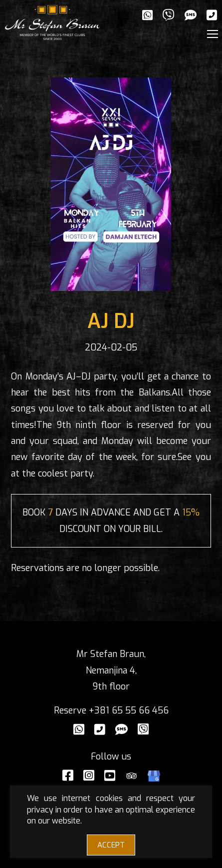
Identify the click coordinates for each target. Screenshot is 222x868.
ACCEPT (111, 845)
